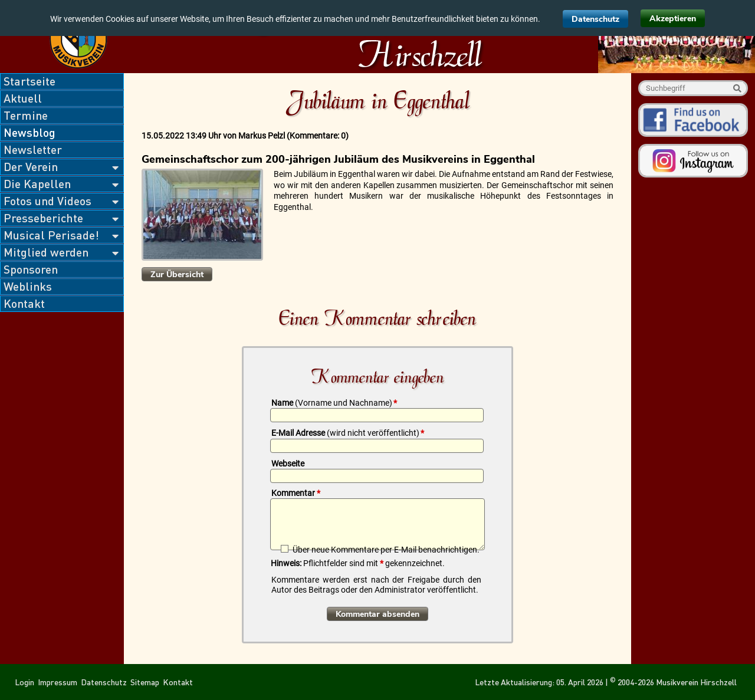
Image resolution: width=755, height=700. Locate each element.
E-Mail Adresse (348, 433)
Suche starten (737, 88)
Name (334, 403)
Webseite (288, 464)
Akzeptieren (673, 19)
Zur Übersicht (177, 275)
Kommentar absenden (377, 614)
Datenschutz (595, 19)
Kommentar (296, 493)
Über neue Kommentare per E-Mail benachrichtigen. (386, 549)
